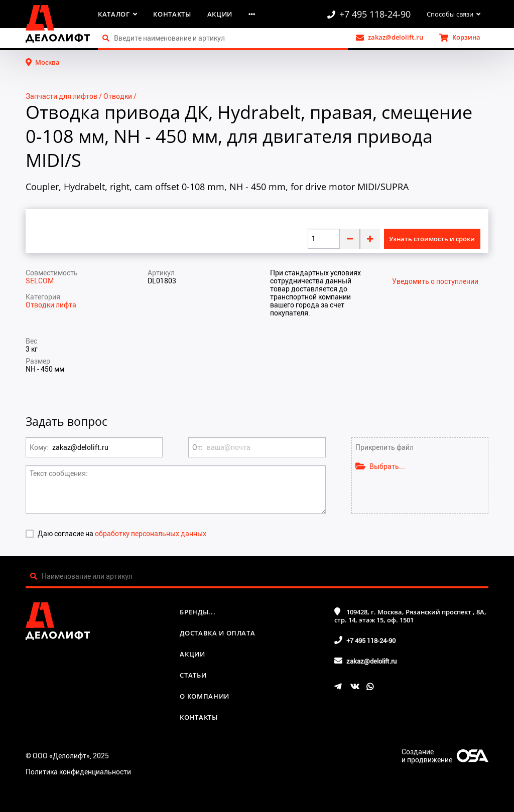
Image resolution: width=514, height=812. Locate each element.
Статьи (193, 675)
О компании (205, 696)
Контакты (172, 14)
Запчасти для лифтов (61, 96)
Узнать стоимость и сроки (432, 239)
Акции (220, 14)
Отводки (118, 96)
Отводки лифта (51, 305)
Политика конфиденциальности (78, 772)
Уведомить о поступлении (435, 281)
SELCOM (40, 281)
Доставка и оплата (217, 633)
